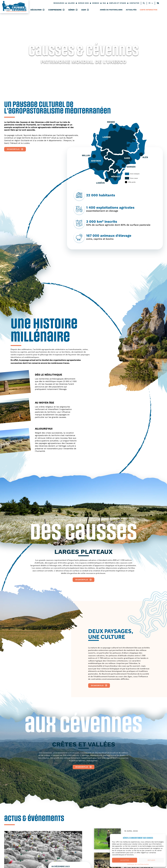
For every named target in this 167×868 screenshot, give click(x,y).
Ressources (59, 3)
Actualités (131, 10)
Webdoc (96, 3)
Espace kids (83, 3)
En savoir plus (15, 149)
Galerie (71, 3)
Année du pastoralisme (111, 10)
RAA (104, 3)
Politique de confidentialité (138, 864)
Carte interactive (149, 10)
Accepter (125, 860)
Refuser (151, 860)
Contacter (134, 3)
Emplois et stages (118, 3)
